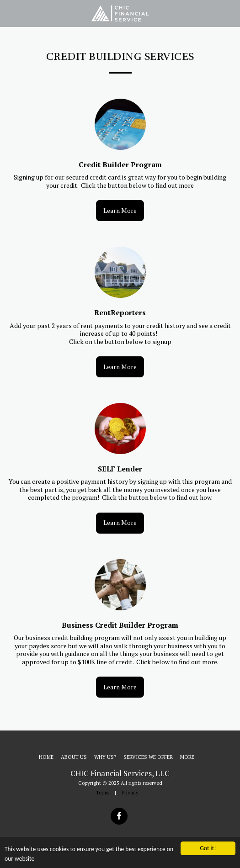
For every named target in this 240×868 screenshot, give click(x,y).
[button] (10, 13)
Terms (103, 792)
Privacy (130, 792)
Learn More (120, 210)
